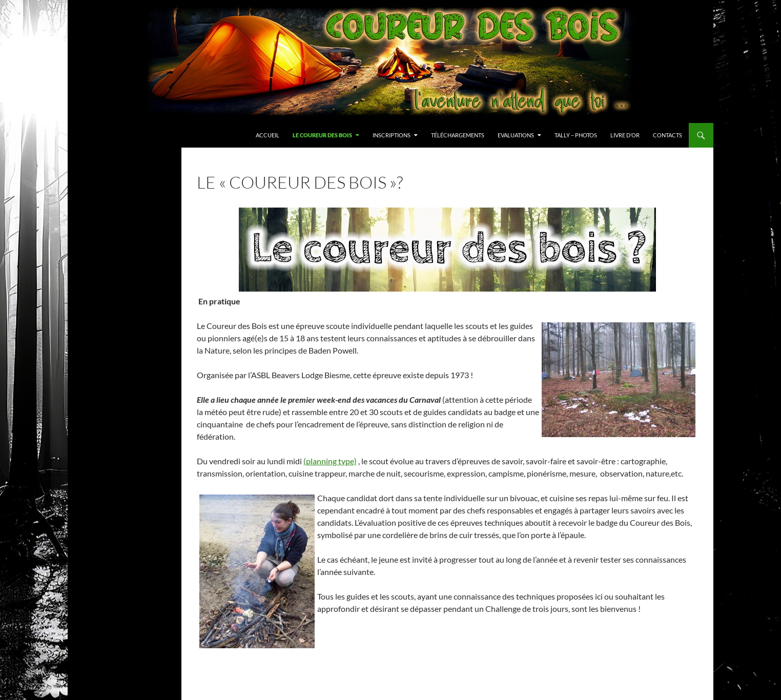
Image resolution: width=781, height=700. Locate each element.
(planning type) (330, 461)
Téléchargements (458, 135)
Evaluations (516, 135)
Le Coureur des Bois (322, 135)
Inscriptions (392, 135)
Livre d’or (625, 135)
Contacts (667, 135)
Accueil (268, 135)
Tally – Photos (576, 135)
